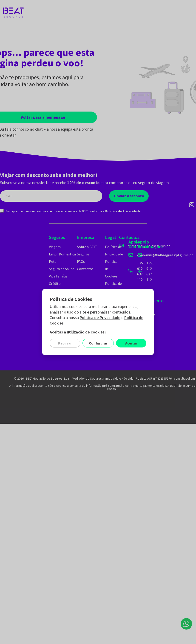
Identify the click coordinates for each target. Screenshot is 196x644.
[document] (98, 322)
